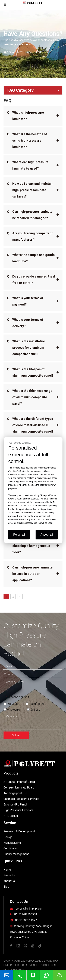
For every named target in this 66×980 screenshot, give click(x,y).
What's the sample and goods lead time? (31, 257)
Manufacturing (12, 843)
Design (8, 837)
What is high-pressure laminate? (25, 115)
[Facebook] (11, 945)
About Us (9, 881)
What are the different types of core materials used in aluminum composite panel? (30, 424)
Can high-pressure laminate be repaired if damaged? (30, 214)
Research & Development (19, 831)
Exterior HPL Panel (15, 805)
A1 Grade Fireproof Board (19, 782)
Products (9, 875)
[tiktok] (40, 945)
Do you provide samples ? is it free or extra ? (31, 279)
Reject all (19, 535)
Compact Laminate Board (19, 788)
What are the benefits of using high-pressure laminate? (27, 140)
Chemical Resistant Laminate (21, 799)
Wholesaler (12, 710)
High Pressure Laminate (18, 810)
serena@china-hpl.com (29, 909)
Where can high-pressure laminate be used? (28, 165)
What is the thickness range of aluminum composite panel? (30, 396)
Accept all (47, 535)
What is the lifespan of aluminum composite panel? (30, 372)
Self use (34, 710)
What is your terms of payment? (25, 301)
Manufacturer (36, 704)
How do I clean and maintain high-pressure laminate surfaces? (30, 189)
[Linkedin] (18, 945)
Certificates (11, 848)
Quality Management (16, 854)
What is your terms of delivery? (25, 322)
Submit (16, 735)
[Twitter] (26, 945)
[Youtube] (33, 945)
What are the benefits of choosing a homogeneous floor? (29, 545)
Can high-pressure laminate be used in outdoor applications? (30, 573)
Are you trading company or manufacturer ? (30, 236)
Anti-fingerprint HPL (16, 793)
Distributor (12, 704)
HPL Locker (11, 816)
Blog (6, 887)
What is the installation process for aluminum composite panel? (26, 347)
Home (7, 870)
